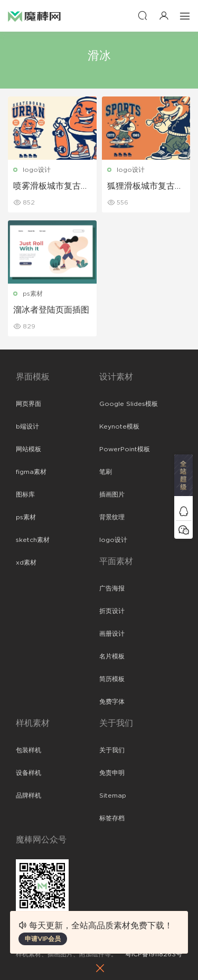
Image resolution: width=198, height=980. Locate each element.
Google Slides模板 (129, 404)
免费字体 (112, 702)
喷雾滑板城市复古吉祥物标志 (51, 187)
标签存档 (112, 818)
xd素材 (26, 562)
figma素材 (31, 472)
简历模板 (112, 679)
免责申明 (112, 773)
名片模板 (112, 656)
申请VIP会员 (43, 939)
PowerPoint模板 (125, 449)
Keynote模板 (119, 426)
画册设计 (112, 634)
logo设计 (37, 170)
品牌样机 (29, 795)
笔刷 (106, 472)
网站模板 (29, 449)
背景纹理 (112, 517)
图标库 (25, 494)
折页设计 (112, 611)
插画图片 (112, 494)
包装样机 (29, 750)
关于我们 (112, 750)
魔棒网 (34, 16)
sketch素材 (33, 540)
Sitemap (113, 795)
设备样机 (29, 773)
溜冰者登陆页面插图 (51, 310)
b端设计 (27, 426)
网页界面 (29, 404)
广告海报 (112, 588)
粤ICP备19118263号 (154, 954)
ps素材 (33, 294)
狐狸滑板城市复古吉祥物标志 (145, 187)
